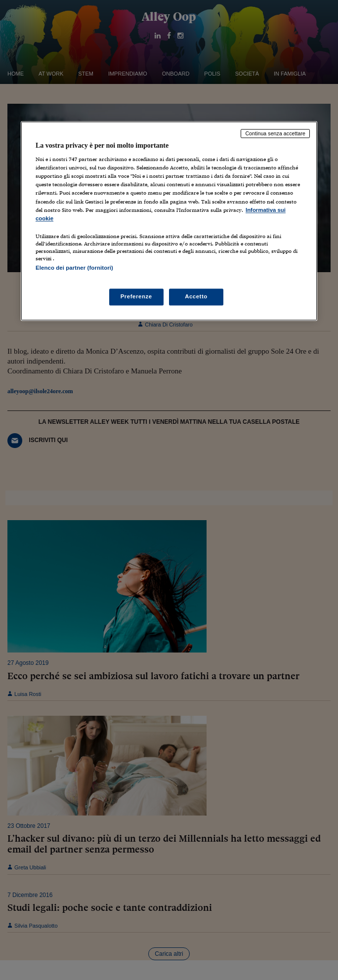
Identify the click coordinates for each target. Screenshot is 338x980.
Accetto (196, 296)
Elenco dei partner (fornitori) (74, 268)
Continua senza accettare (275, 133)
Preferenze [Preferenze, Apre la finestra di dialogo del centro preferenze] (136, 296)
